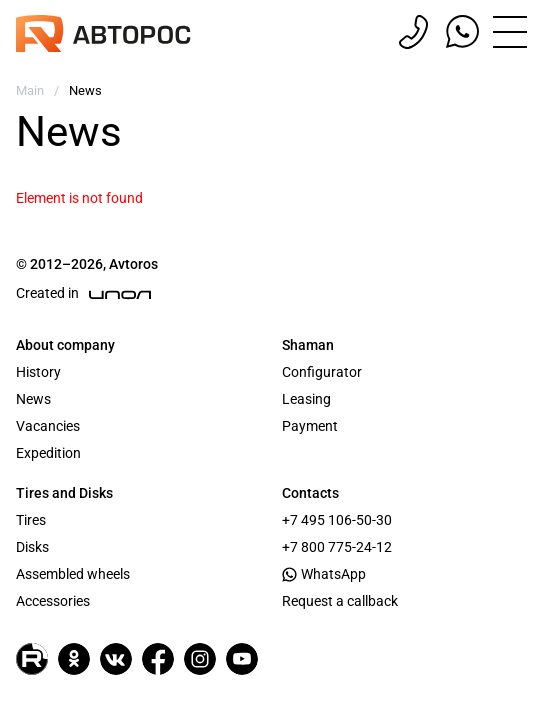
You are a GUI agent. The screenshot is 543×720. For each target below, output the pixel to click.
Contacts (310, 493)
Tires (31, 520)
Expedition (48, 453)
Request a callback (340, 601)
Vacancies (48, 426)
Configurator (322, 372)
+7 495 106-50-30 (337, 520)
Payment (310, 426)
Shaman (308, 345)
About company (65, 345)
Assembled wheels (73, 574)
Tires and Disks (64, 493)
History (38, 372)
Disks (32, 547)
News (33, 399)
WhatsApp (324, 574)
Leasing (306, 399)
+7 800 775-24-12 (337, 547)
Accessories (53, 601)
